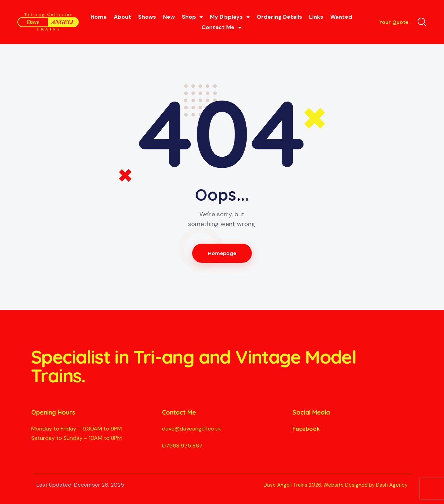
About (122, 17)
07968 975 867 (182, 446)
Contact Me (221, 27)
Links (316, 17)
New (169, 17)
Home (99, 17)
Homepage (222, 253)
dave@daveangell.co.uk (192, 429)
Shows (147, 17)
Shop (192, 17)
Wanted (341, 17)
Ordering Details (279, 17)
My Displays (230, 17)
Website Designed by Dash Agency (365, 485)
